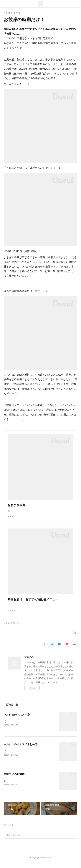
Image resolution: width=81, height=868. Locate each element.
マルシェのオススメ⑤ (17, 718)
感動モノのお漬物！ (15, 778)
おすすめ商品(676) (11, 627)
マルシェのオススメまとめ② (21, 748)
